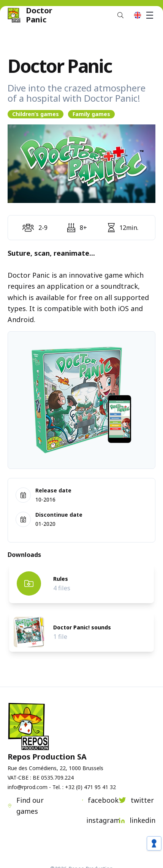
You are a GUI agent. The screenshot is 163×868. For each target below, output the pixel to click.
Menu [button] (151, 15)
